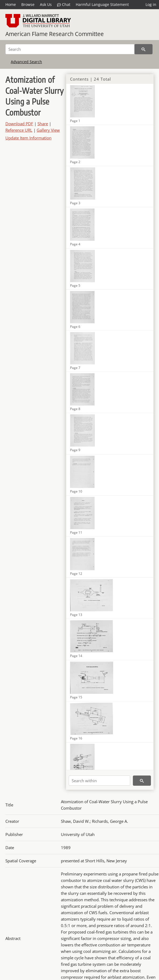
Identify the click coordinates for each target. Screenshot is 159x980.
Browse (28, 4)
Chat (64, 5)
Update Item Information (28, 138)
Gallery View (48, 130)
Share (43, 124)
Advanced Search (26, 62)
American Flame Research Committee (55, 34)
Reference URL (19, 130)
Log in (151, 4)
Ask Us (46, 4)
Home (11, 4)
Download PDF (19, 124)
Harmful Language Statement (102, 4)
